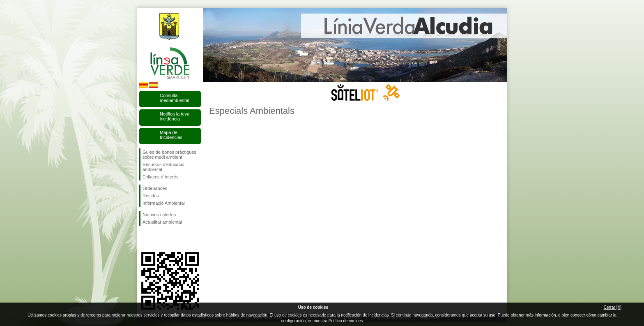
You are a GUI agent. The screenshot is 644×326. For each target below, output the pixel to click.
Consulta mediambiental (175, 98)
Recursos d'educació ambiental (163, 167)
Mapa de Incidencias (171, 135)
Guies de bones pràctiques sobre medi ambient (169, 155)
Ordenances (155, 188)
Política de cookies (346, 321)
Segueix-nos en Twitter (158, 239)
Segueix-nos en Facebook (144, 239)
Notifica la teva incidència (175, 116)
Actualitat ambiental (162, 222)
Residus (151, 196)
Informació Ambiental (164, 203)
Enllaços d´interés (160, 177)
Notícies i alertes (159, 215)
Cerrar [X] (613, 307)
